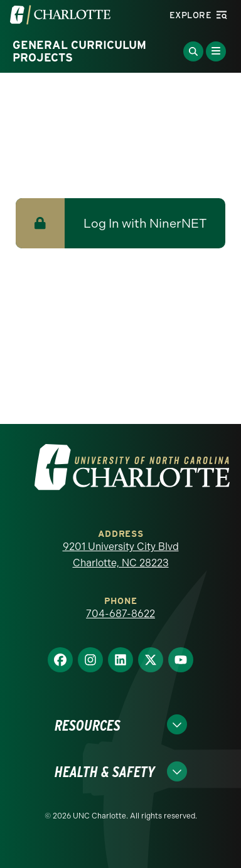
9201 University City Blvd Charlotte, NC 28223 (121, 555)
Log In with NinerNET (145, 223)
